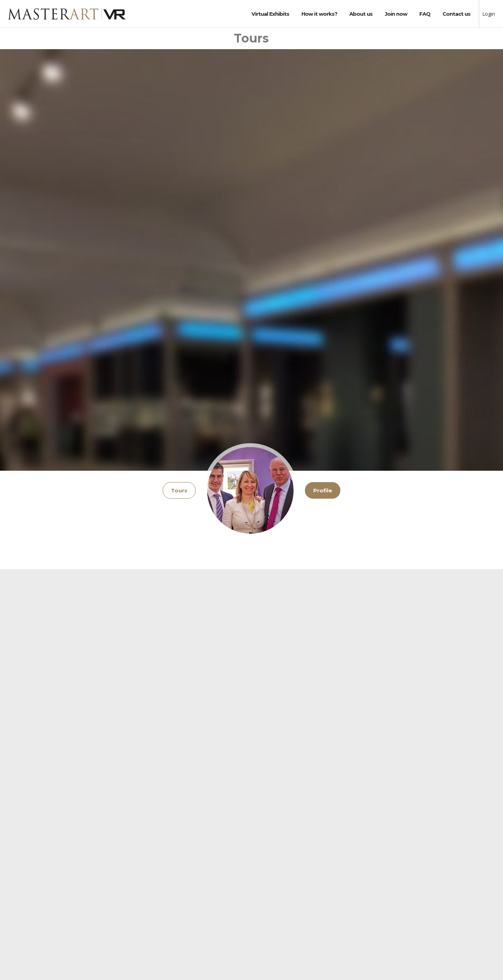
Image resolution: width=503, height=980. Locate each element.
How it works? (319, 14)
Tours (179, 490)
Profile (323, 490)
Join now (396, 14)
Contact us (456, 14)
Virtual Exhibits (270, 14)
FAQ (425, 14)
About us (361, 14)
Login (489, 14)
